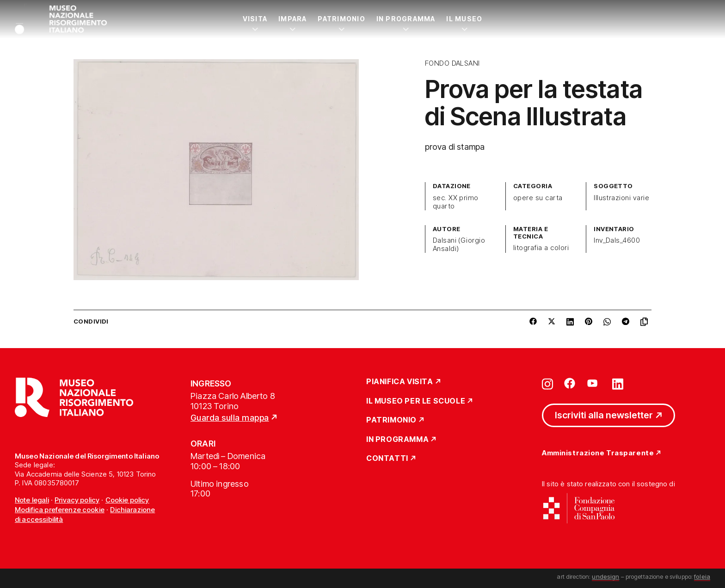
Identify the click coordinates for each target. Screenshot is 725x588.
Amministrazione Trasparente (598, 453)
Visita (255, 19)
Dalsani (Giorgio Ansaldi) (459, 245)
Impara (292, 19)
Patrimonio (341, 19)
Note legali (32, 500)
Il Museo (464, 19)
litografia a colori (541, 248)
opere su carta (538, 198)
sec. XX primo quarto (456, 202)
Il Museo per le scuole (416, 401)
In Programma (406, 19)
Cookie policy (127, 500)
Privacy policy (77, 500)
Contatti (387, 459)
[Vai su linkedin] (618, 383)
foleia (702, 576)
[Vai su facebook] (570, 383)
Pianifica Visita (400, 382)
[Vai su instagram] (547, 383)
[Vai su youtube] (594, 383)
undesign (605, 576)
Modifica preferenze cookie (60, 510)
